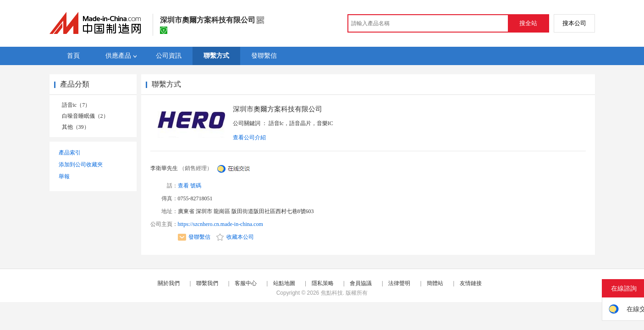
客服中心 (246, 283)
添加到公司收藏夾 (81, 165)
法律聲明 (399, 283)
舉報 (64, 176)
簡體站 (435, 283)
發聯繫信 (194, 237)
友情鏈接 (471, 283)
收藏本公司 (235, 237)
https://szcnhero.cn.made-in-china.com (220, 224)
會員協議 (361, 283)
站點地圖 (284, 283)
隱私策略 (323, 283)
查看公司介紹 (249, 137)
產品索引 (70, 153)
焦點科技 (332, 293)
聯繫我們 (207, 283)
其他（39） (76, 127)
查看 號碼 (190, 186)
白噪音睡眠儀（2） (85, 116)
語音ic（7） (76, 105)
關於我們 (169, 283)
